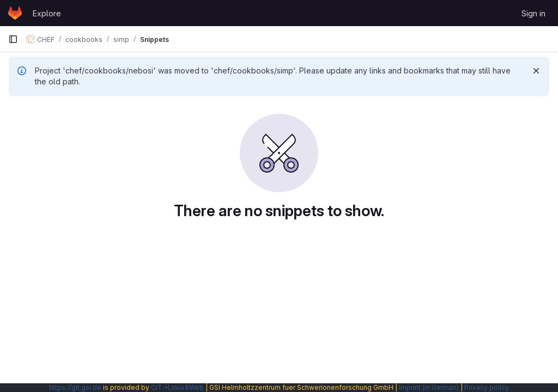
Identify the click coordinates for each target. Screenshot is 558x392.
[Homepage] (15, 13)
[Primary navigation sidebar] (13, 39)
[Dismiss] (536, 71)
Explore (47, 13)
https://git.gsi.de (75, 387)
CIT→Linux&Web (177, 387)
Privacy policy (487, 387)
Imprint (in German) (429, 387)
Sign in (533, 13)
